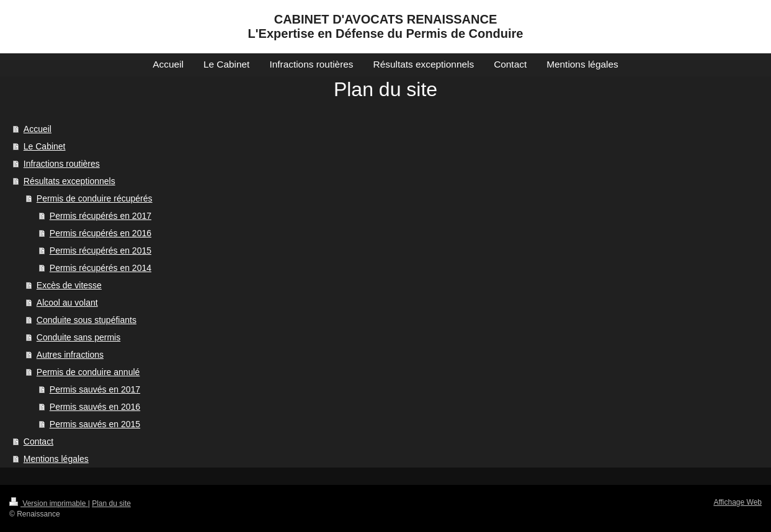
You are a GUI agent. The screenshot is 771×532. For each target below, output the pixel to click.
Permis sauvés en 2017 (95, 389)
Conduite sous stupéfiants (87, 320)
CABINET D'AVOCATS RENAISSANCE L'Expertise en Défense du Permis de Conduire (386, 26)
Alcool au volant (67, 303)
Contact (38, 441)
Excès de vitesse (69, 285)
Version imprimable (49, 503)
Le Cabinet (45, 146)
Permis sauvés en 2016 (95, 407)
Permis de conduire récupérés (95, 198)
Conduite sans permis (78, 337)
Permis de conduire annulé (88, 372)
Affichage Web (738, 502)
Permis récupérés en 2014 (100, 268)
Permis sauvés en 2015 (95, 424)
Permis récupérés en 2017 (100, 216)
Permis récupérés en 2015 (100, 250)
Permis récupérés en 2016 (100, 233)
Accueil (38, 129)
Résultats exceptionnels (69, 181)
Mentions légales (56, 459)
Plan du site (111, 503)
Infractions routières (62, 164)
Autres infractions (70, 355)
